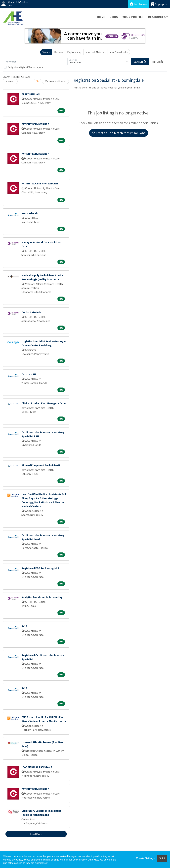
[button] (158, 62)
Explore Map (74, 52)
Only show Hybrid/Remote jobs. (26, 67)
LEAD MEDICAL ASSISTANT (37, 767)
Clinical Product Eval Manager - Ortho (44, 403)
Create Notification (55, 81)
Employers (159, 4)
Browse (59, 52)
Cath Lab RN (29, 374)
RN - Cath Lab (29, 213)
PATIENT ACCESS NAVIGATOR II (40, 183)
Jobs (114, 17)
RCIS (24, 626)
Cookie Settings (145, 858)
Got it (162, 858)
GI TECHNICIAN (31, 94)
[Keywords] (36, 62)
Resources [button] (157, 17)
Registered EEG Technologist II (40, 568)
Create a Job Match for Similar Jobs (119, 133)
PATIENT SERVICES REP (35, 124)
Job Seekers (139, 4)
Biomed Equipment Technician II (41, 465)
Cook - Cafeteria (31, 312)
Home (101, 17)
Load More (36, 834)
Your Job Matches (96, 52)
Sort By (9, 81)
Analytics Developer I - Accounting (42, 597)
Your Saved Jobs (119, 52)
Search (46, 52)
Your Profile (133, 17)
